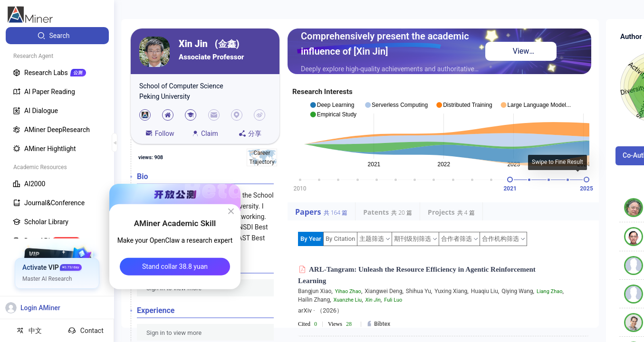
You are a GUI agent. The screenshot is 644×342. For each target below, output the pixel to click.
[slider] (510, 180)
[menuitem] (57, 36)
